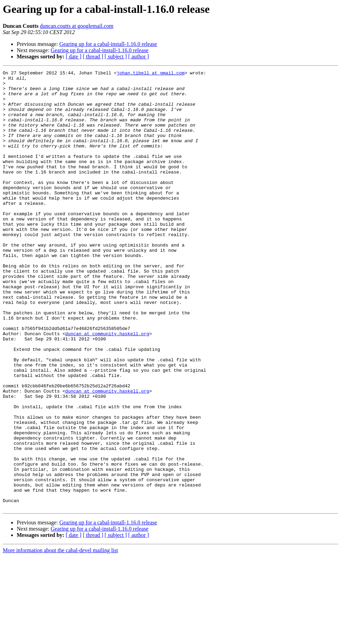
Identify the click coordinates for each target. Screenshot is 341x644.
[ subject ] (116, 57)
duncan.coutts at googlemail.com (77, 26)
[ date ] (74, 57)
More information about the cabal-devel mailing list (60, 638)
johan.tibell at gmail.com (151, 74)
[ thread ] (93, 57)
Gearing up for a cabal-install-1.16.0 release (108, 44)
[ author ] (139, 57)
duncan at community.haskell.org (107, 387)
